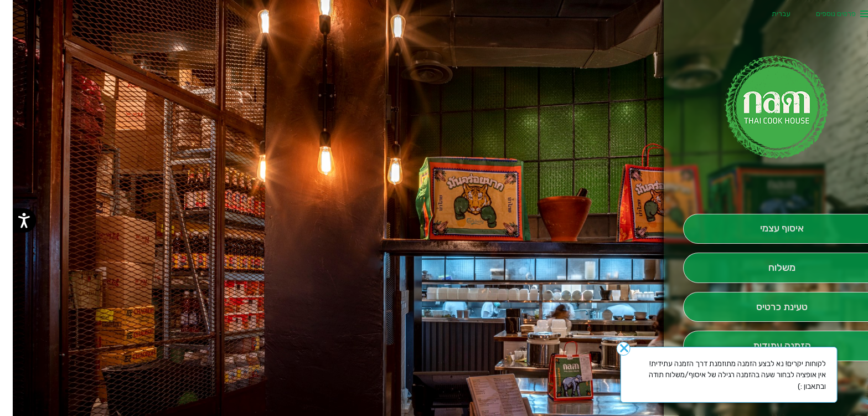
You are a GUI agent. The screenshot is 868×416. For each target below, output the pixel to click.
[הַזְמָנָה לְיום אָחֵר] (769, 346)
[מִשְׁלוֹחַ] (769, 268)
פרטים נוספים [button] (823, 14)
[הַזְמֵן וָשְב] (769, 307)
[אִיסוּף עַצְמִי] (769, 229)
